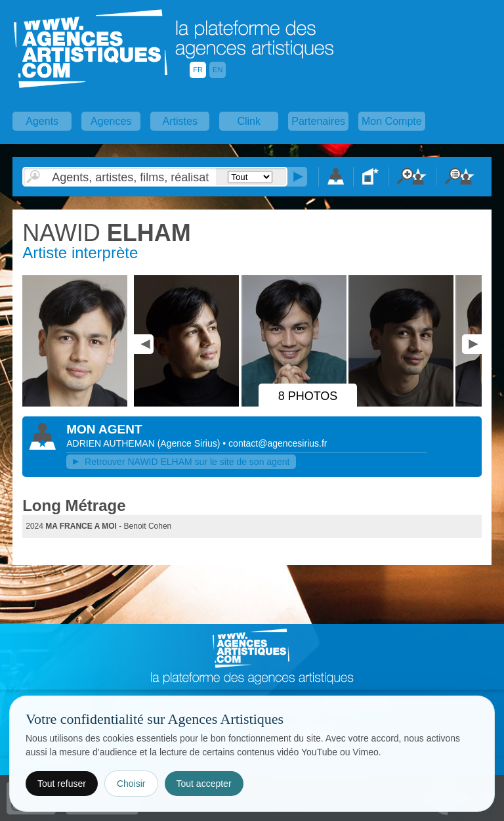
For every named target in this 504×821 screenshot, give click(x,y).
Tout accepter (204, 784)
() (190, 443)
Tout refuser (62, 784)
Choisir (131, 784)
